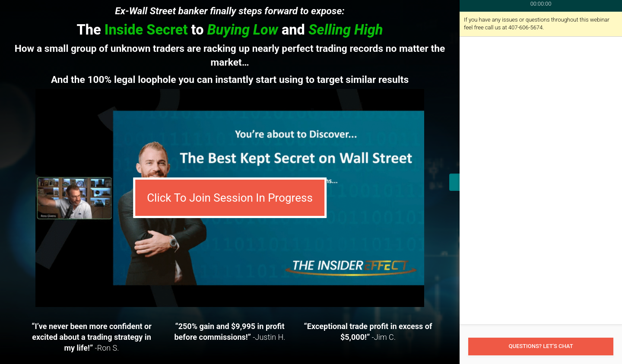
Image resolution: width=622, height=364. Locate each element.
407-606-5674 (526, 27)
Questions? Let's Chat (541, 346)
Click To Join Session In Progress (230, 198)
